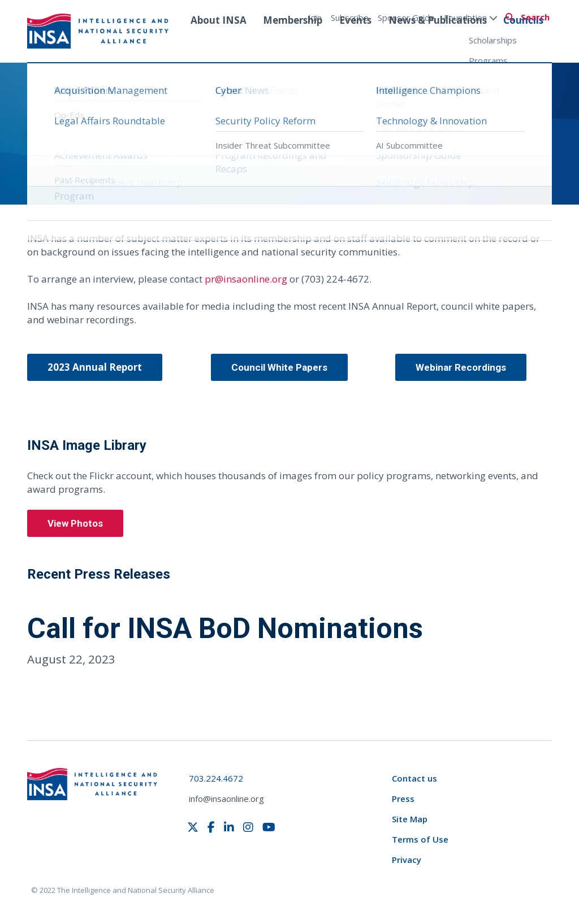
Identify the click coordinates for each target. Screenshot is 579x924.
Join (315, 18)
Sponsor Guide (406, 18)
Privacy (407, 860)
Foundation (471, 18)
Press (403, 799)
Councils (523, 42)
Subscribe (350, 18)
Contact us (414, 778)
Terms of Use (420, 839)
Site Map (410, 819)
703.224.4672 (216, 778)
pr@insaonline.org (246, 279)
